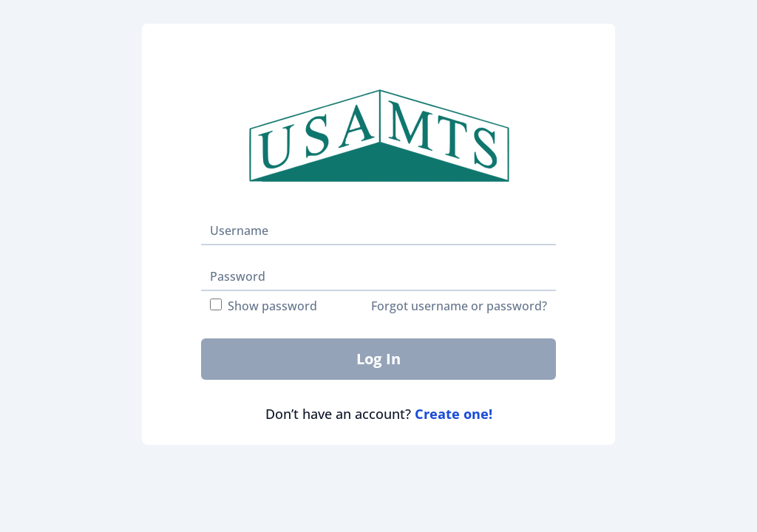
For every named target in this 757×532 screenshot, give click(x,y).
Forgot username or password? (459, 306)
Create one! (454, 414)
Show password (264, 306)
